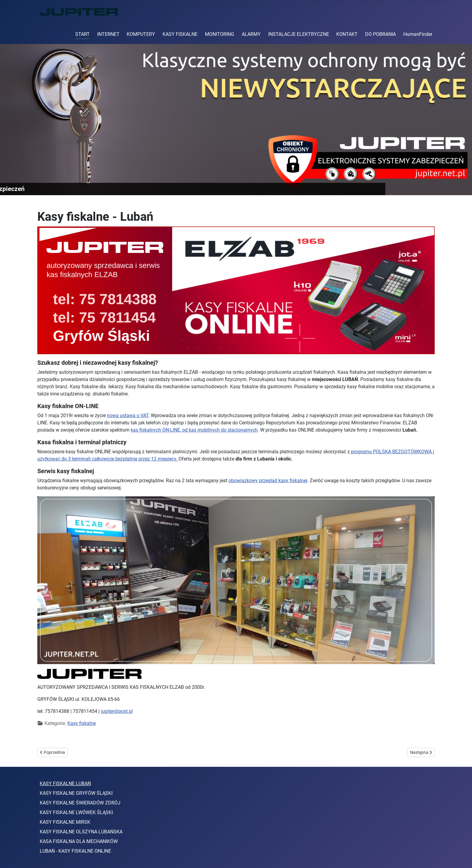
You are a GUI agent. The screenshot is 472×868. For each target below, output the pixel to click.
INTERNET (108, 34)
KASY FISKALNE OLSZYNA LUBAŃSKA (81, 832)
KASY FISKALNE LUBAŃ (65, 784)
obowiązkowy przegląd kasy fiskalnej (268, 481)
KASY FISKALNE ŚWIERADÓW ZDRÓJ (80, 803)
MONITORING (220, 34)
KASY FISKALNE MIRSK (65, 822)
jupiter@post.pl (117, 711)
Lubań (120, 737)
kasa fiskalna (51, 737)
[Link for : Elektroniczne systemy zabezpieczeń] (236, 120)
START (82, 34)
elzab (75, 737)
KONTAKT (347, 34)
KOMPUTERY (141, 34)
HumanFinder (418, 34)
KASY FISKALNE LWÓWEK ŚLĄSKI (76, 812)
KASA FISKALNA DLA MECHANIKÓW (79, 841)
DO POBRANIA (380, 34)
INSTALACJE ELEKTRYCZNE (299, 34)
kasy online (97, 737)
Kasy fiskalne (82, 723)
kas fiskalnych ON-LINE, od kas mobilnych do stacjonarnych (194, 430)
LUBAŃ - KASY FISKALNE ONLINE (75, 851)
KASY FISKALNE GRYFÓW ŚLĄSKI (76, 793)
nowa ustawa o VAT (128, 415)
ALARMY (251, 34)
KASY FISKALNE (180, 34)
